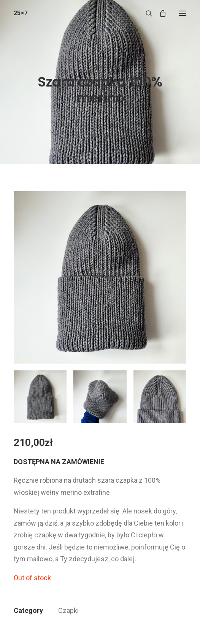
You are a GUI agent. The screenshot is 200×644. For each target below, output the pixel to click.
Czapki (68, 610)
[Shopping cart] (159, 13)
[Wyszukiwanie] (146, 13)
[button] (183, 13)
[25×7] (21, 13)
